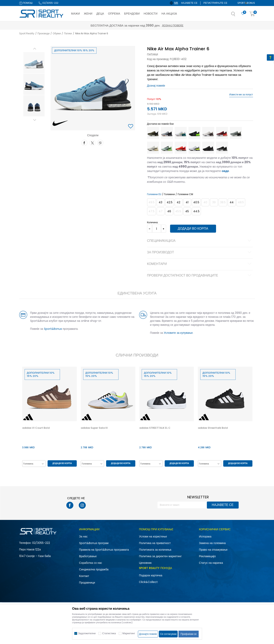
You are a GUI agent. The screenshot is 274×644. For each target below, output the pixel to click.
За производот (200, 253)
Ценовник (145, 563)
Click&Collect (148, 582)
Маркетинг (129, 633)
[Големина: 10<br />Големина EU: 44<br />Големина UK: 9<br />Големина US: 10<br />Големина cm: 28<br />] (232, 202)
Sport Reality (27, 33)
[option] (34, 63)
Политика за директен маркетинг (160, 556)
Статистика (109, 633)
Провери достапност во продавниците (200, 276)
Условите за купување (178, 333)
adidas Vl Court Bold (36, 428)
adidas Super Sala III (94, 428)
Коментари (200, 264)
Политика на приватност (155, 543)
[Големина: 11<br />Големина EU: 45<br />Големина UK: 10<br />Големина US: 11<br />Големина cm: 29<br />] (187, 211)
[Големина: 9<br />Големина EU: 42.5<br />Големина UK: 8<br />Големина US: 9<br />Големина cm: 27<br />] (170, 202)
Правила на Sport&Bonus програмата (104, 550)
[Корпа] (252, 14)
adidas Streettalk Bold (213, 428)
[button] (237, 15)
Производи (44, 33)
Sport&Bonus (53, 329)
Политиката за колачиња (155, 550)
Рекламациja (207, 556)
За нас (83, 536)
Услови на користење (153, 536)
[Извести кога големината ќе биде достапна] (151, 202)
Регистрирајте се (215, 3)
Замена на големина (212, 543)
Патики (68, 33)
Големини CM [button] (185, 194)
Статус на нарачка (211, 563)
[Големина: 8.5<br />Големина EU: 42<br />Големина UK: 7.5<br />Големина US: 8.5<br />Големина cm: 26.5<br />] (179, 202)
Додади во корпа (193, 229)
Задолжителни (87, 633)
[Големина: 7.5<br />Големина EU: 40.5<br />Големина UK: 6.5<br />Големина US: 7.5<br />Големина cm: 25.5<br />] (196, 202)
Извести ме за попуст (241, 95)
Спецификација (200, 241)
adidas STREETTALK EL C (155, 428)
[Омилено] (243, 14)
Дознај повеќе (173, 25)
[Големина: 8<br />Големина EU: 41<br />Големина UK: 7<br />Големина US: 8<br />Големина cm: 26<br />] (187, 202)
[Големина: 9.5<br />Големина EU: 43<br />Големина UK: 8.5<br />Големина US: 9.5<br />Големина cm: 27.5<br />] (161, 202)
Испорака (205, 536)
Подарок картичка (151, 575)
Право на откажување (213, 550)
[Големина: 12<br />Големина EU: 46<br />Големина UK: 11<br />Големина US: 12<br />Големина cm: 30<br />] (169, 211)
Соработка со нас (91, 563)
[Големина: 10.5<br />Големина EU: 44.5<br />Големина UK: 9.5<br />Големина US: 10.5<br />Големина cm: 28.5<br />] (196, 211)
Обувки (57, 33)
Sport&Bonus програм (94, 543)
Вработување (88, 556)
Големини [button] (169, 194)
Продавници (87, 583)
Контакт (84, 576)
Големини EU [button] (154, 194)
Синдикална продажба (94, 569)
